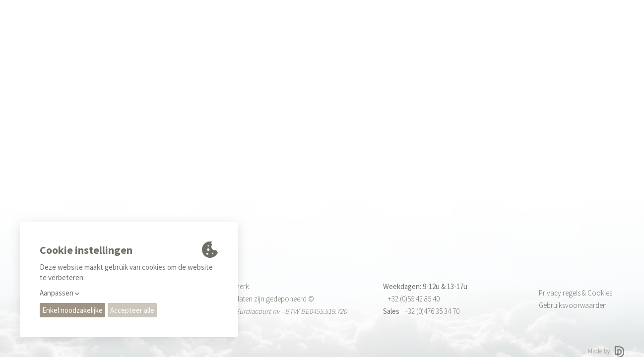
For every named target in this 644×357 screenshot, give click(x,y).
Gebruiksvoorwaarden (573, 305)
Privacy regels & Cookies (576, 293)
